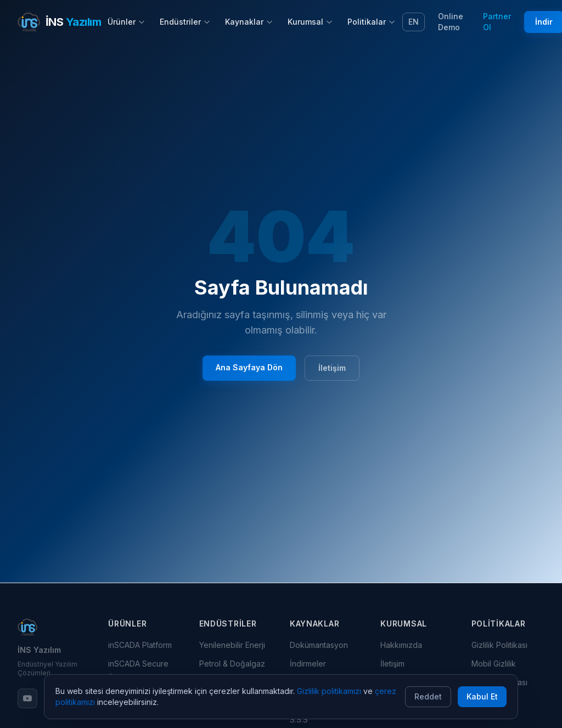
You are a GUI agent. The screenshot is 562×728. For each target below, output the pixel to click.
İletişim (332, 368)
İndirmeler (308, 664)
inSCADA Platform (140, 645)
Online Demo (451, 22)
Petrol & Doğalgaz (232, 664)
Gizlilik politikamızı (329, 691)
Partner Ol (497, 22)
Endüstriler (185, 22)
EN (414, 22)
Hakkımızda (401, 645)
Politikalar (372, 22)
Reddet (428, 696)
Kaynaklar (249, 22)
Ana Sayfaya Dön (249, 367)
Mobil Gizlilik (494, 664)
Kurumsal (310, 22)
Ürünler (127, 22)
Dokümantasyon (319, 645)
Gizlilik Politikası (499, 645)
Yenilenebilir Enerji (232, 645)
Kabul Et (482, 696)
